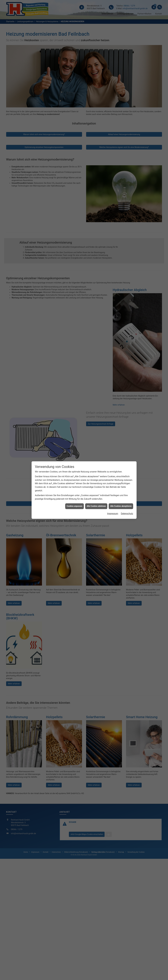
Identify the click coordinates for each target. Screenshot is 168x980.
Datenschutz (127, 514)
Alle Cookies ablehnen (96, 506)
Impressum (113, 514)
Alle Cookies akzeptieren (121, 506)
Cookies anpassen (75, 506)
